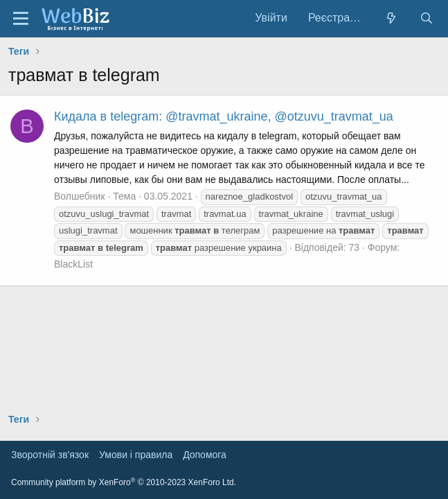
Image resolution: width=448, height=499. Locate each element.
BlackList (73, 264)
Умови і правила (136, 455)
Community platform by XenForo (124, 482)
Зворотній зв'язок (50, 455)
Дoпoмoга (205, 455)
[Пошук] (426, 18)
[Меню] (21, 19)
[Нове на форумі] (392, 18)
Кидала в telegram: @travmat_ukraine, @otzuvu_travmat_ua (224, 116)
